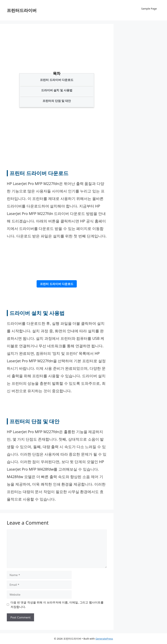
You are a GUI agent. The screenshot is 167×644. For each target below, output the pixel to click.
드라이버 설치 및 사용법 (57, 90)
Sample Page (149, 9)
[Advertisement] (68, 54)
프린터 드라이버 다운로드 (57, 80)
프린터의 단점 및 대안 (57, 101)
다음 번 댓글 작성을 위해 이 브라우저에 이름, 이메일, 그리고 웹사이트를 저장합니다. (57, 605)
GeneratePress (104, 639)
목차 (57, 73)
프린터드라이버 (22, 10)
